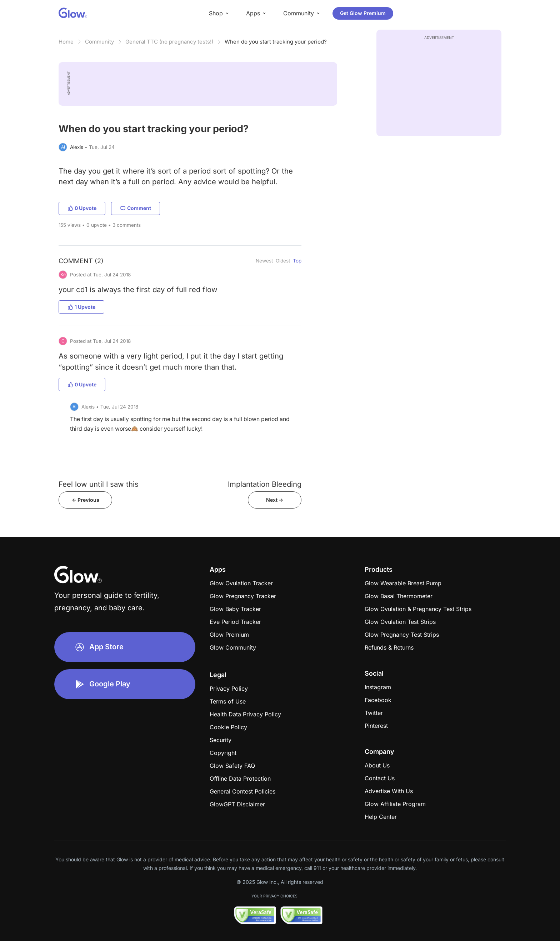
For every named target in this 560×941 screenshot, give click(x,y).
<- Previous (86, 500)
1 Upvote (81, 307)
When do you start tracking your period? (276, 42)
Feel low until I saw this (99, 484)
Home (66, 42)
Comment (136, 208)
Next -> (275, 500)
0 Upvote (82, 208)
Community (99, 42)
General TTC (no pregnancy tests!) (169, 42)
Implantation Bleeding (265, 484)
